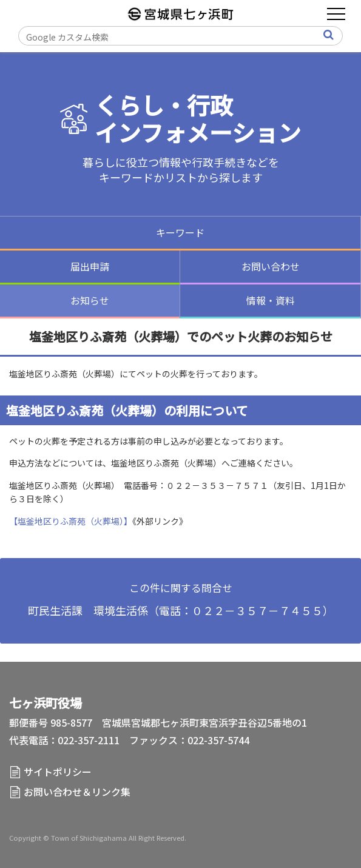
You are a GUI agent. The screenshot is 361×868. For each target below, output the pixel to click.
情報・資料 (271, 300)
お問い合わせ (271, 266)
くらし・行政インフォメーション (198, 119)
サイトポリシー (58, 772)
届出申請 (90, 266)
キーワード (180, 232)
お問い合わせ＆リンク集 (77, 792)
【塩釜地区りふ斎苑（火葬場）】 (71, 521)
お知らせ (90, 300)
